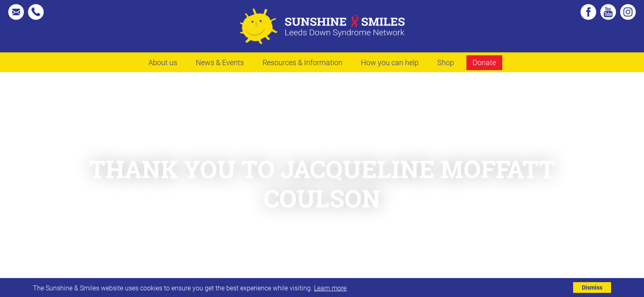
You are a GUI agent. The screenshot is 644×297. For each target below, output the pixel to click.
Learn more (330, 288)
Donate (484, 62)
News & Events (220, 62)
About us (163, 62)
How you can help (390, 62)
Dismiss (592, 287)
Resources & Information (302, 62)
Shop (446, 62)
